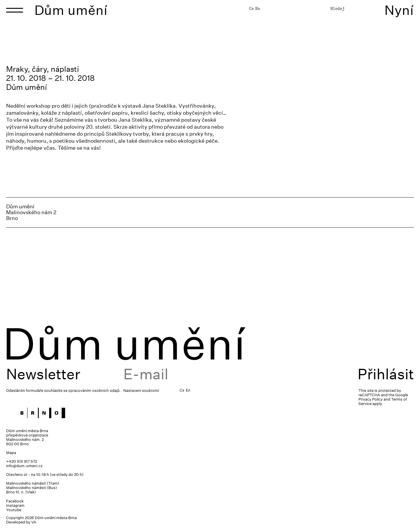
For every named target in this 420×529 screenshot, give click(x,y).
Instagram (15, 506)
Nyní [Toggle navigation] (399, 10)
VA (34, 522)
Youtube (14, 510)
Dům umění (71, 10)
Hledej (337, 8)
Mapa (11, 453)
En (258, 8)
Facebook (15, 501)
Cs (251, 8)
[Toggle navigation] (15, 10)
